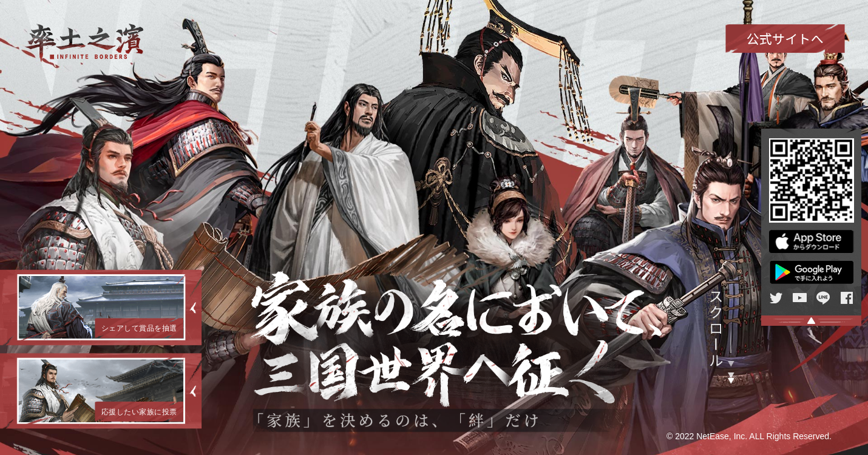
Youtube (800, 298)
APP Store (812, 241)
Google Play (812, 272)
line (823, 298)
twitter (776, 298)
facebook (847, 298)
